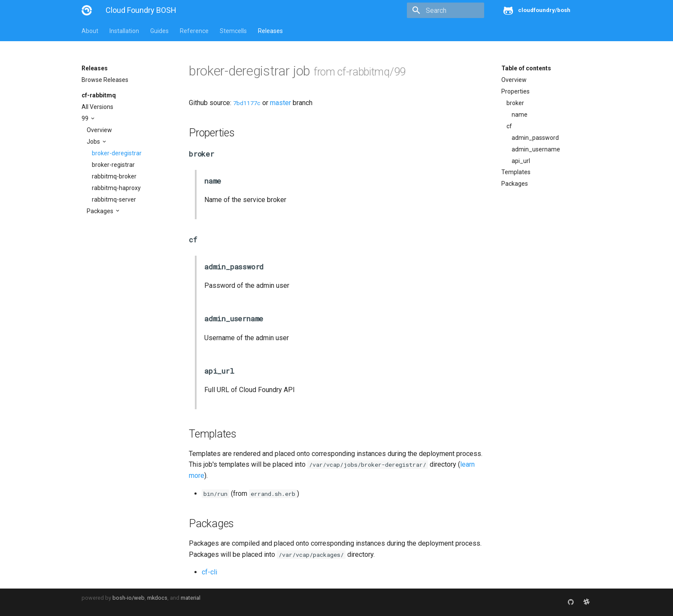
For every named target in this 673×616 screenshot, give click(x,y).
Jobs (94, 142)
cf (509, 126)
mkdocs (157, 598)
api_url (521, 161)
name (520, 115)
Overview (99, 130)
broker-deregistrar (117, 153)
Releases (270, 31)
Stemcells (233, 31)
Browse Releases (105, 80)
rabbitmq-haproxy (116, 188)
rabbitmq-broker (114, 176)
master (280, 103)
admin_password (535, 138)
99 (86, 118)
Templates (516, 172)
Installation (124, 31)
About (90, 31)
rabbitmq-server (114, 199)
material (191, 598)
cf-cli (209, 572)
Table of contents (526, 68)
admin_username (536, 149)
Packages (101, 211)
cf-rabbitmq (99, 95)
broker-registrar (113, 165)
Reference (194, 31)
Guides (159, 31)
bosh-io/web (129, 598)
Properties (515, 91)
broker (515, 103)
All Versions (97, 107)
